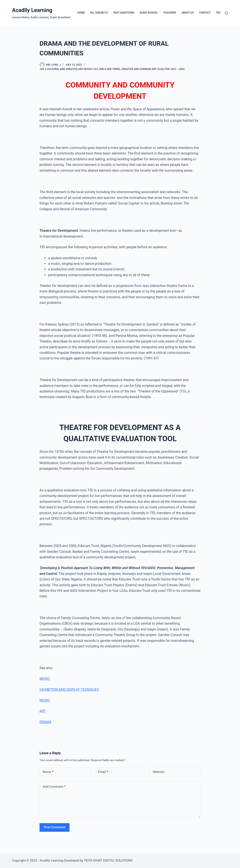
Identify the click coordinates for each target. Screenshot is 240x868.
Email (103, 772)
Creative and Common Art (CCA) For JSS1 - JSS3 (153, 69)
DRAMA (45, 722)
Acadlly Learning (32, 10)
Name (48, 772)
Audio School (149, 13)
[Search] (226, 13)
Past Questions (124, 13)
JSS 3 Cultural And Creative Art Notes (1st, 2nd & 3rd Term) (80, 69)
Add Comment (54, 787)
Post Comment (55, 827)
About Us (188, 13)
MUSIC (45, 679)
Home (81, 13)
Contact (205, 13)
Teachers (170, 13)
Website (159, 772)
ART (43, 711)
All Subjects (99, 13)
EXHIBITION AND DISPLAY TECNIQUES (69, 690)
